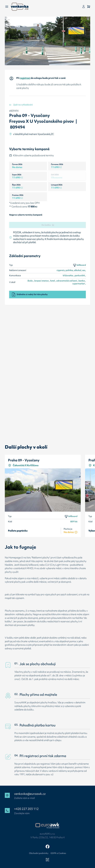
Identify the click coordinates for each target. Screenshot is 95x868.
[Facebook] (48, 847)
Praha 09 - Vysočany (24, 460)
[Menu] (7, 7)
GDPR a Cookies (58, 853)
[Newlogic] (48, 860)
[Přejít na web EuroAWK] (47, 825)
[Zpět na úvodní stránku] (20, 7)
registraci (25, 78)
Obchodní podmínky (39, 853)
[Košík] (89, 7)
